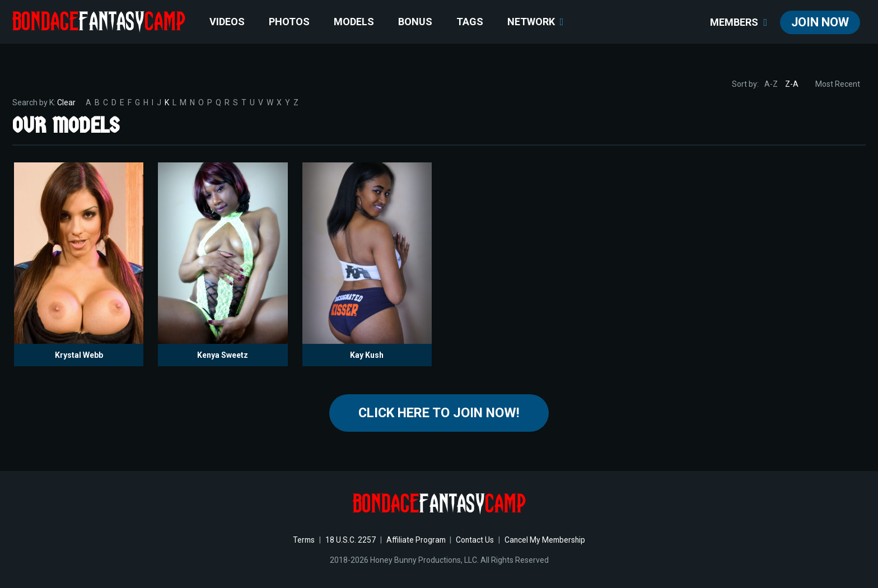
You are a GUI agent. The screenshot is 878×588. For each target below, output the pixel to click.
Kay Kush (367, 355)
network (536, 22)
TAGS (470, 22)
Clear (66, 102)
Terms (302, 540)
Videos (227, 22)
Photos (289, 22)
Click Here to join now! (439, 413)
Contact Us (475, 540)
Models (354, 22)
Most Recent (838, 84)
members (739, 22)
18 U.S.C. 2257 (349, 540)
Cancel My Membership (547, 540)
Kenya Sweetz (223, 355)
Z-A (792, 84)
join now (820, 22)
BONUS (415, 22)
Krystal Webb (79, 355)
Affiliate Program (415, 540)
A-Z (771, 84)
